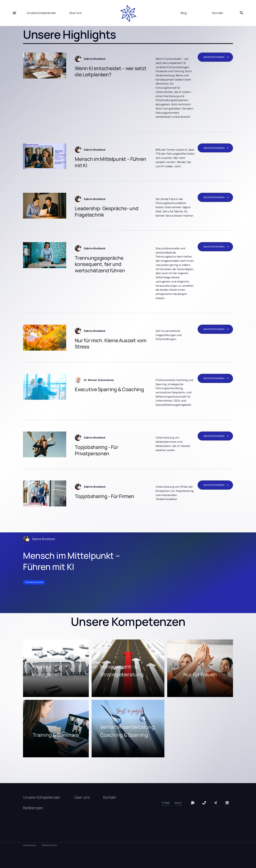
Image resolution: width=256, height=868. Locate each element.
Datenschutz (49, 845)
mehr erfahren (214, 57)
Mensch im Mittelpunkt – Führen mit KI (110, 162)
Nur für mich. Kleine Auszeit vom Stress (110, 344)
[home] (128, 14)
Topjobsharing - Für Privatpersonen (96, 450)
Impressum (29, 845)
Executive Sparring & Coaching (109, 389)
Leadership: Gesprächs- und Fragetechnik (106, 211)
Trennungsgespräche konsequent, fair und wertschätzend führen (100, 264)
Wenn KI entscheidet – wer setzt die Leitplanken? (111, 71)
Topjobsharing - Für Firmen (104, 496)
